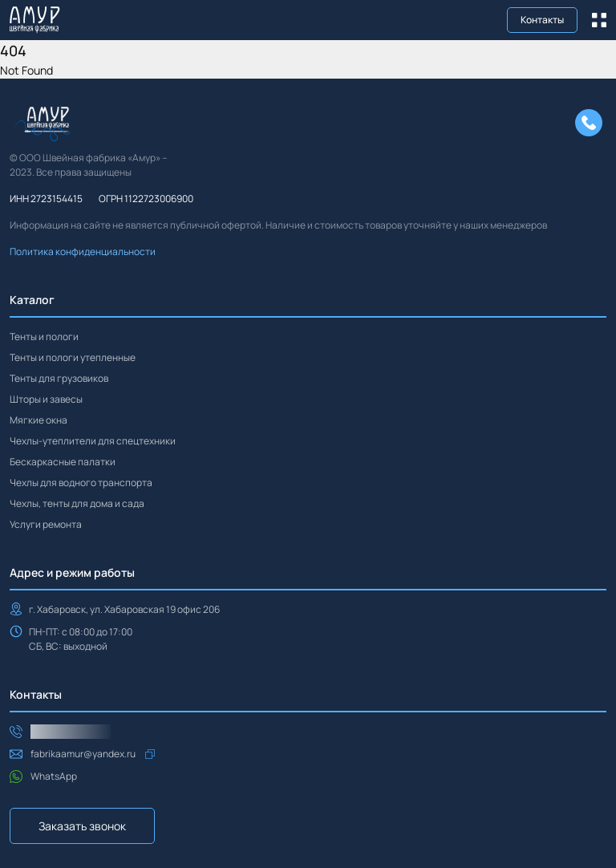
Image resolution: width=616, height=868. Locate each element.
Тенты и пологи (44, 337)
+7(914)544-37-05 (71, 731)
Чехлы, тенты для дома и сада (77, 503)
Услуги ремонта (46, 524)
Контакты (542, 20)
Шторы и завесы (46, 399)
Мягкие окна (38, 420)
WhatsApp (54, 776)
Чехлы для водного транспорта (81, 483)
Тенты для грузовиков (59, 378)
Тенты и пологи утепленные (73, 357)
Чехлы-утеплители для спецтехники (93, 441)
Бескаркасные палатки (63, 462)
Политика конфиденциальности (83, 251)
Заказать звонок (82, 826)
